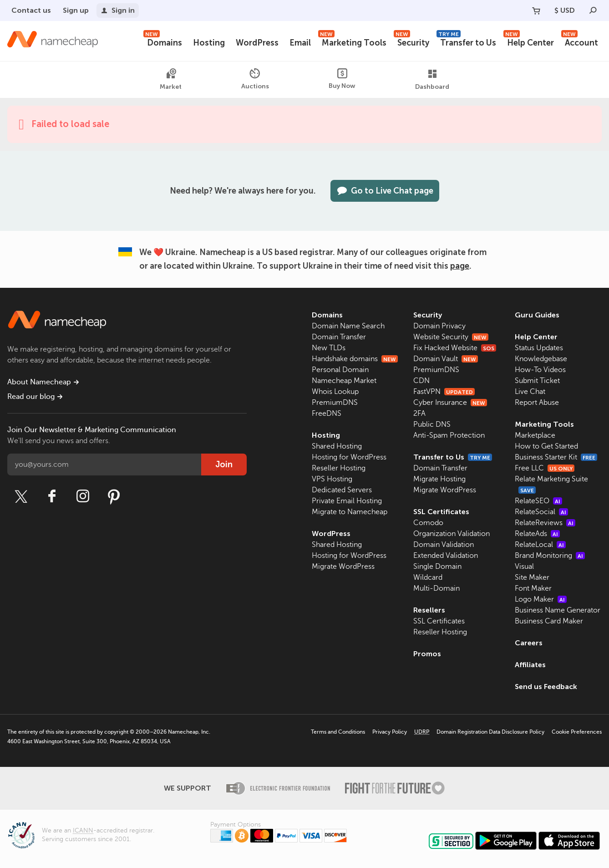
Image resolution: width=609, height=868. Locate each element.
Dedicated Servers (342, 490)
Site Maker (532, 577)
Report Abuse (537, 403)
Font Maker (533, 588)
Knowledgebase (541, 359)
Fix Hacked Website (455, 348)
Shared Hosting (337, 446)
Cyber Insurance (450, 403)
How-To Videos (540, 370)
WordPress (257, 43)
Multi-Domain (436, 588)
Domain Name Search (348, 326)
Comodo (428, 523)
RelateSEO (538, 501)
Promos (427, 654)
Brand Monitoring (550, 556)
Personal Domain (340, 370)
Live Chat (530, 392)
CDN (421, 381)
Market (171, 79)
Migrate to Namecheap (350, 512)
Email (300, 43)
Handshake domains (355, 359)
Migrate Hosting (439, 479)
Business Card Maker (549, 621)
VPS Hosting (332, 479)
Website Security (451, 337)
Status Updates (539, 348)
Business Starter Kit (556, 457)
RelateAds (537, 534)
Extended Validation (446, 556)
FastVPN (444, 392)
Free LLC (545, 468)
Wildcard (428, 577)
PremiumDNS (335, 403)
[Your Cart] (536, 10)
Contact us (31, 10)
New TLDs (329, 348)
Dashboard (432, 79)
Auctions (255, 79)
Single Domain (437, 567)
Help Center (529, 42)
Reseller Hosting (339, 468)
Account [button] (580, 42)
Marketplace (535, 435)
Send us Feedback (546, 687)
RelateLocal (540, 545)
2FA (419, 414)
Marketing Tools (352, 42)
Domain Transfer (339, 337)
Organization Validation (452, 534)
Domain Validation (444, 545)
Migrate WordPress (343, 567)
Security (411, 42)
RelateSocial (541, 512)
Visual (524, 567)
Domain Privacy (439, 326)
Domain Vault (446, 359)
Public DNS (432, 424)
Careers (529, 643)
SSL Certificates (441, 512)
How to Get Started (546, 446)
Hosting (209, 43)
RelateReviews (545, 523)
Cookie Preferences (577, 732)
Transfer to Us (466, 42)
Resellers (429, 610)
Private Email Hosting (347, 501)
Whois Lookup (335, 392)
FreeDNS (327, 414)
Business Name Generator (558, 610)
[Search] (593, 10)
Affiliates (530, 665)
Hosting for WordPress (349, 457)
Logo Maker (541, 599)
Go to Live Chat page (385, 191)
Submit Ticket (537, 381)
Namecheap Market (344, 381)
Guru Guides (537, 315)
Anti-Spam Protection (449, 435)
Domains (163, 42)
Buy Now (342, 79)
